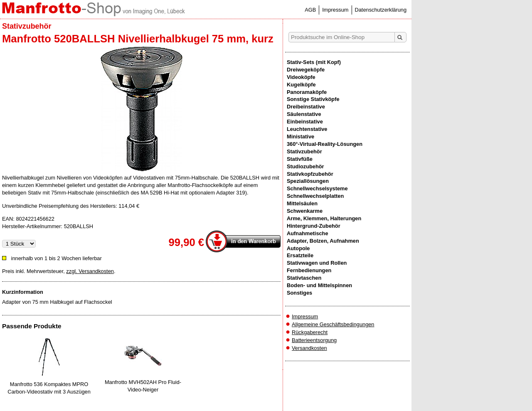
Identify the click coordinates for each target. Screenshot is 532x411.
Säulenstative (304, 114)
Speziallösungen (308, 181)
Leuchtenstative (307, 129)
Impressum (335, 10)
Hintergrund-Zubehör (314, 226)
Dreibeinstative (306, 107)
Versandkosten (309, 348)
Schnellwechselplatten (315, 196)
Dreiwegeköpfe (306, 70)
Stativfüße (300, 159)
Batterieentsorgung (314, 340)
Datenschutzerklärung (381, 10)
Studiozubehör (305, 166)
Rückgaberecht (310, 332)
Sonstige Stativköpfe (313, 99)
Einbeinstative (305, 122)
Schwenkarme (305, 211)
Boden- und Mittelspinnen (319, 285)
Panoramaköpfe (307, 92)
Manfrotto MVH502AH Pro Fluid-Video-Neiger (143, 386)
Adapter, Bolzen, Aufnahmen (323, 241)
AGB (310, 10)
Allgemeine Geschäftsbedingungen (333, 324)
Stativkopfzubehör (310, 174)
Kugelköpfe (301, 85)
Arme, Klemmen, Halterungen (324, 218)
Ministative (300, 137)
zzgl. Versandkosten (90, 271)
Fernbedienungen (309, 270)
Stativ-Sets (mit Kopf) (314, 62)
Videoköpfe (301, 77)
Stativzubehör (304, 151)
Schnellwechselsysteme (317, 188)
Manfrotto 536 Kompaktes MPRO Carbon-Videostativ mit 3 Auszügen (49, 388)
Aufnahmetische (308, 233)
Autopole (298, 248)
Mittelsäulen (302, 203)
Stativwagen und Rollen (317, 263)
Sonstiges (299, 293)
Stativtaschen (304, 278)
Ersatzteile (300, 255)
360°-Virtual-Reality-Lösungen (325, 144)
